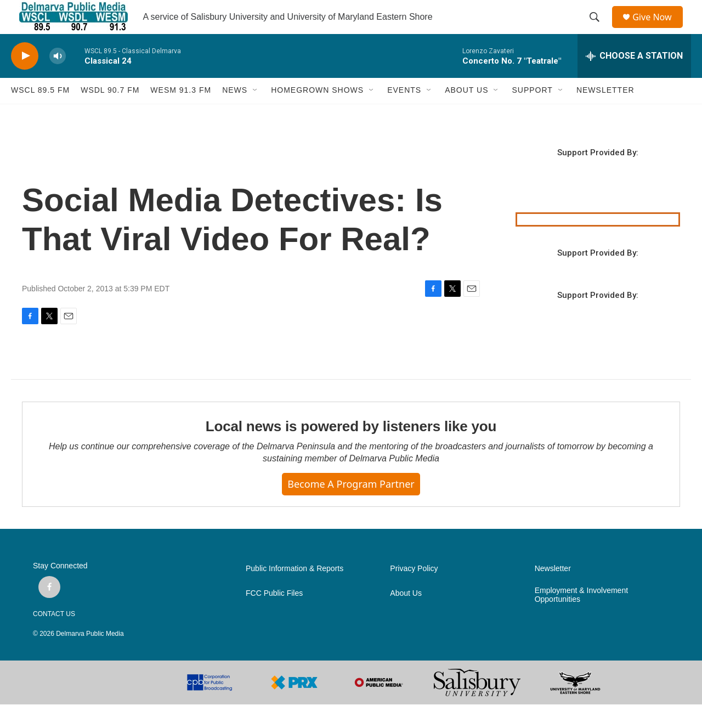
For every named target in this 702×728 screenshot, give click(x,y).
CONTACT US (54, 637)
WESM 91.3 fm (181, 114)
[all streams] (634, 80)
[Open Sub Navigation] (256, 114)
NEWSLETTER (605, 114)
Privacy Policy (414, 592)
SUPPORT (532, 114)
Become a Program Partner (351, 507)
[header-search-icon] (598, 29)
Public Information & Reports (295, 592)
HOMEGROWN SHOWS (317, 114)
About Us (406, 617)
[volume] (58, 80)
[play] (25, 80)
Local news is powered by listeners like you (351, 450)
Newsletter (553, 592)
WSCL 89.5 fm (40, 114)
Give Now (658, 29)
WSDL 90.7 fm (110, 114)
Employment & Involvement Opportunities (581, 619)
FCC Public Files (274, 617)
